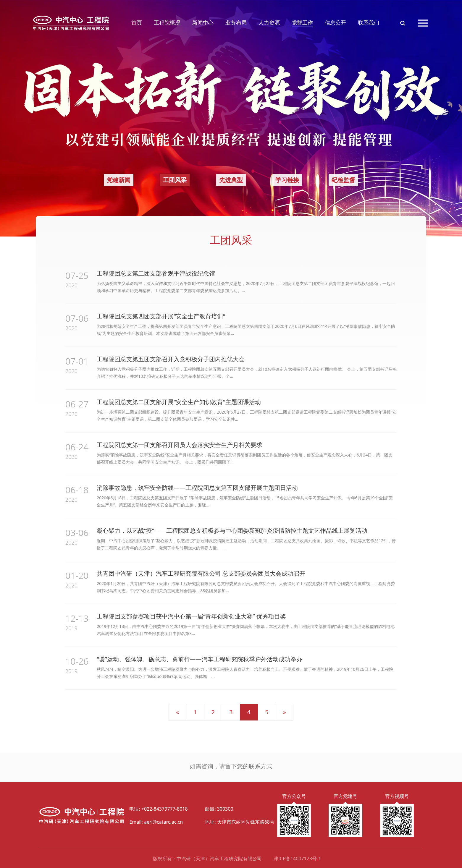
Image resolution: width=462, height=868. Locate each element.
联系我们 (369, 22)
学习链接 (287, 180)
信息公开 (335, 22)
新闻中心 (203, 22)
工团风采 (175, 180)
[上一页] (177, 712)
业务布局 (236, 22)
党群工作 (302, 22)
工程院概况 (167, 22)
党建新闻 (119, 180)
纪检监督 (343, 180)
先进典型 (231, 180)
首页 (137, 22)
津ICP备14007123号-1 (297, 859)
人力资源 (269, 22)
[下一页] (285, 712)
